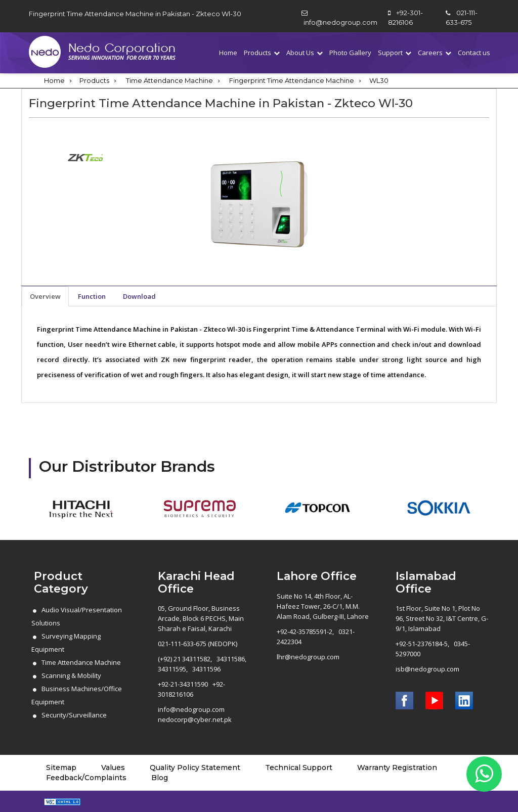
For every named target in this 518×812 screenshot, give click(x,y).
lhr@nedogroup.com (308, 657)
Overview (45, 296)
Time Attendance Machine (169, 80)
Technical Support (299, 768)
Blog (160, 778)
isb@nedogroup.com (427, 669)
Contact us (474, 53)
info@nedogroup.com (340, 22)
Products (257, 53)
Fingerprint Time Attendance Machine (292, 80)
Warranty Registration (397, 768)
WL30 (379, 80)
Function (92, 296)
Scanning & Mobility (71, 675)
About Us (300, 53)
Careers (430, 53)
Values (113, 768)
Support (390, 53)
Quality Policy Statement (195, 768)
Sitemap (61, 768)
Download (139, 296)
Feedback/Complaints (86, 778)
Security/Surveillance (74, 715)
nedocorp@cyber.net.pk (195, 719)
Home (228, 53)
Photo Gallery (350, 53)
